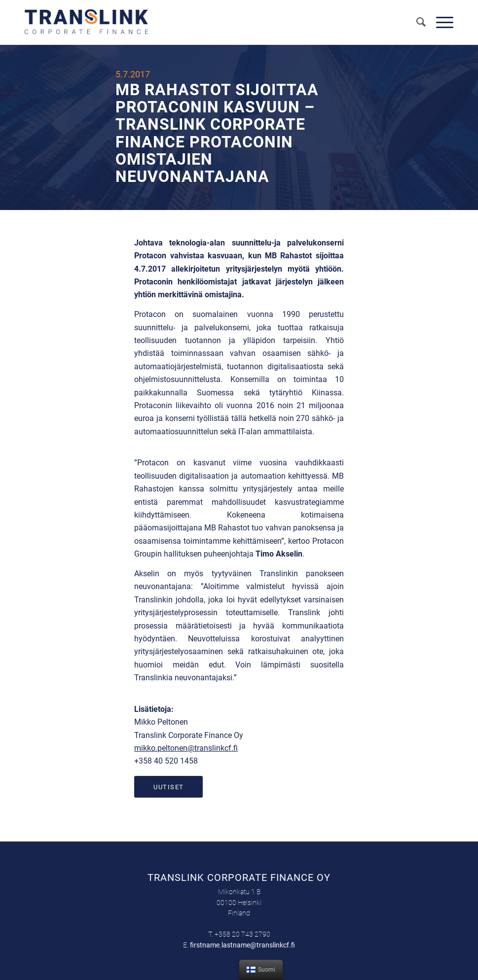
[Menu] (440, 22)
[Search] (416, 22)
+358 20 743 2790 (242, 934)
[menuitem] (416, 22)
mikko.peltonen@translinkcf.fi (186, 748)
